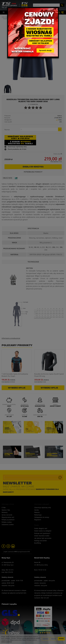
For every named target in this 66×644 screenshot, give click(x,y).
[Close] (57, 9)
